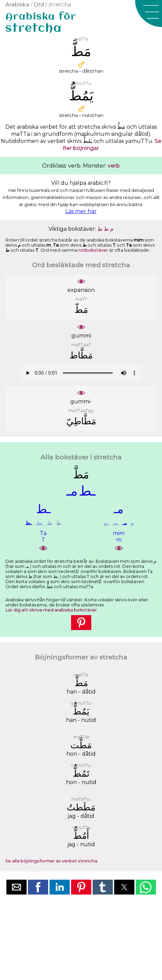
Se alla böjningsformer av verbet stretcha (51, 861)
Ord (39, 5)
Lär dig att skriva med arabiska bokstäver (51, 610)
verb (114, 166)
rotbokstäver (93, 250)
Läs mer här (81, 211)
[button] (149, 14)
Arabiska (17, 5)
